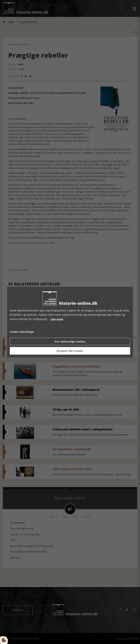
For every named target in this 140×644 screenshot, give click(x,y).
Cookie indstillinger (22, 332)
